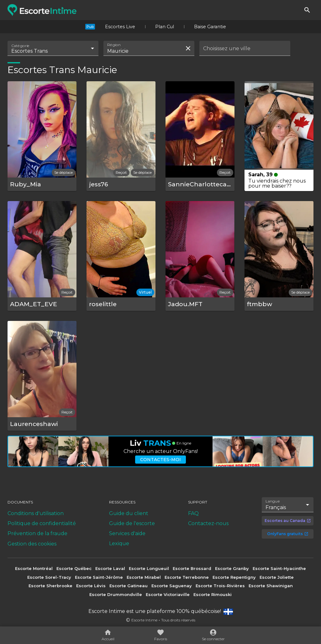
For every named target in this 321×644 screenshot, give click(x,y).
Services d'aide (127, 533)
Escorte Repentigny (234, 577)
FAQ (193, 513)
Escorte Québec (74, 568)
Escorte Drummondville (116, 594)
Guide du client (129, 513)
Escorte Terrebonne (187, 577)
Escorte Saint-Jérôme (99, 577)
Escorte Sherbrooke (50, 586)
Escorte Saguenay (172, 586)
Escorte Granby (232, 568)
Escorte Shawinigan (271, 586)
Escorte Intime (144, 620)
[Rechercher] (307, 10)
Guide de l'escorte (132, 523)
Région (114, 45)
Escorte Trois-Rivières (220, 586)
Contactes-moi (160, 460)
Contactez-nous (208, 523)
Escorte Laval (110, 568)
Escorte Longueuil (149, 568)
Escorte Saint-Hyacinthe (279, 568)
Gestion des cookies (32, 544)
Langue (273, 501)
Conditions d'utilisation (36, 513)
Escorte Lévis (91, 586)
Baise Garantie (210, 27)
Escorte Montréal (34, 568)
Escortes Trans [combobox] (29, 51)
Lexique (119, 543)
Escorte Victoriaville (168, 594)
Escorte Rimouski (213, 594)
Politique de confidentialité (42, 523)
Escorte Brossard (192, 568)
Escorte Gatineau (129, 586)
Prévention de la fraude (37, 533)
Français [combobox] (276, 507)
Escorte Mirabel (144, 577)
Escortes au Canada (288, 521)
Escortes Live (120, 27)
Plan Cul (165, 27)
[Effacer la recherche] (188, 48)
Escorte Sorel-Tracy (49, 577)
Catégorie (21, 46)
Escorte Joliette (277, 577)
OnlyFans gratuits (288, 534)
